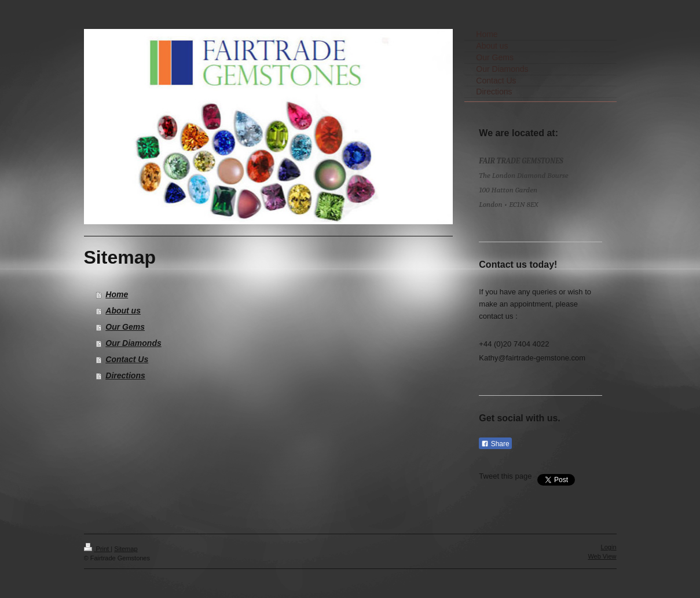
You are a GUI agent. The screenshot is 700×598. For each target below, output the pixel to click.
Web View (602, 556)
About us (123, 311)
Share (495, 444)
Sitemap (126, 549)
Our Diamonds (133, 343)
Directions (125, 375)
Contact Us (127, 359)
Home (117, 294)
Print (98, 549)
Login (609, 547)
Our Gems (125, 327)
